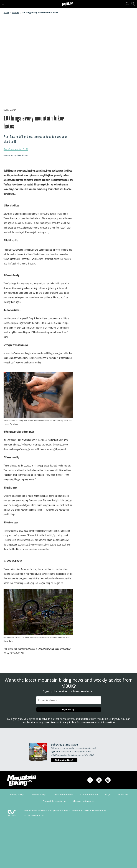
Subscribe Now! (64, 760)
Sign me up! (68, 710)
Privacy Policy (68, 722)
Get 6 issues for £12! (16, 149)
